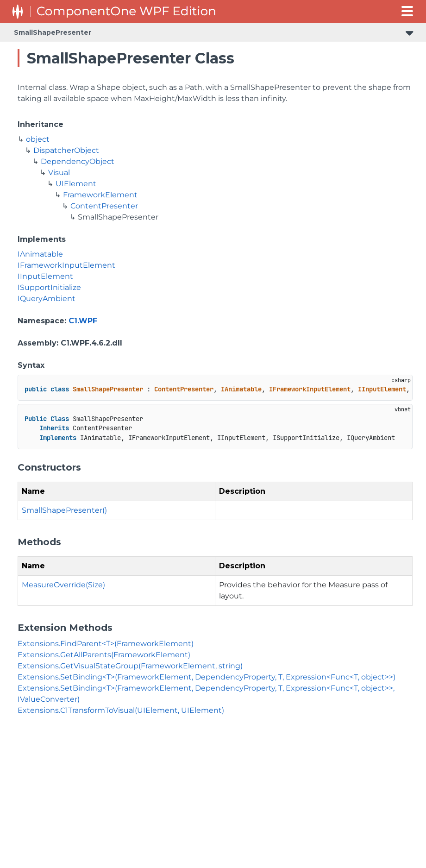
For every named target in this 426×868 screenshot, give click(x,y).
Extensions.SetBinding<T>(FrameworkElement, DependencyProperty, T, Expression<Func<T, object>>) (207, 677)
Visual (59, 173)
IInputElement (45, 276)
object (38, 139)
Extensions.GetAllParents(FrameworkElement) (104, 655)
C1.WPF (83, 321)
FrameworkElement (100, 195)
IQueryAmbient (47, 299)
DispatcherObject (66, 150)
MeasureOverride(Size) (63, 585)
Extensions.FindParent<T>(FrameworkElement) (106, 644)
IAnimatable (40, 254)
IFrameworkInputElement (66, 265)
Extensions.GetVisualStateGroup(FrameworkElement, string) (130, 666)
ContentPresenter (104, 206)
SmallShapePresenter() (64, 510)
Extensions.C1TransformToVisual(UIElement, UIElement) (121, 710)
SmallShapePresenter (53, 32)
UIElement (76, 184)
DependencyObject (78, 161)
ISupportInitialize (49, 287)
